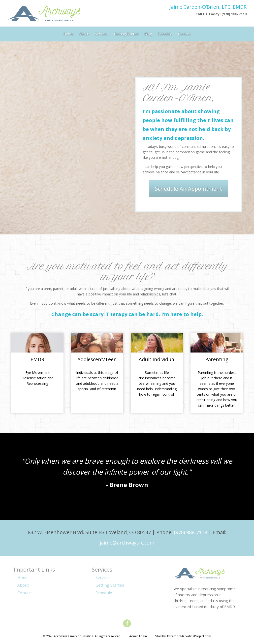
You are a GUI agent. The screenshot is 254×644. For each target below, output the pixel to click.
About (84, 33)
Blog (148, 33)
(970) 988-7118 (190, 532)
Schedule (165, 33)
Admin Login (138, 636)
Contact (184, 33)
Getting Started (126, 33)
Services (102, 33)
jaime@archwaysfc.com (127, 543)
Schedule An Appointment (189, 189)
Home (68, 33)
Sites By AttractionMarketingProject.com (183, 636)
